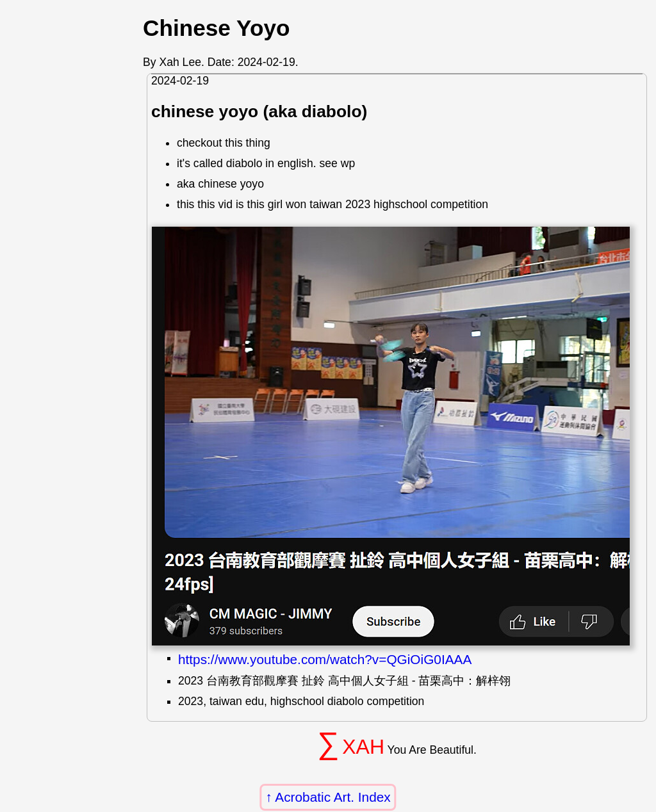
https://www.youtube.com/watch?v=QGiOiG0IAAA (325, 659)
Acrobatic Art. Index (332, 797)
